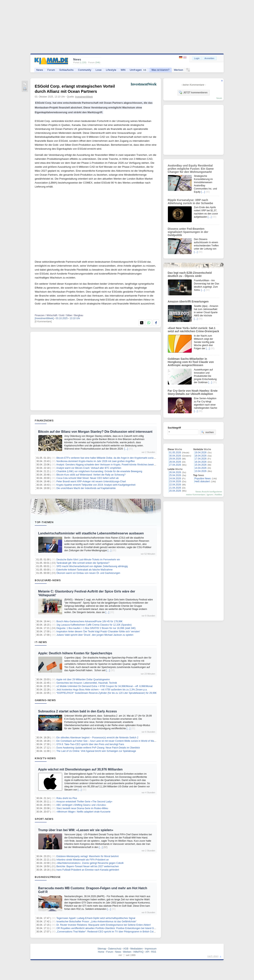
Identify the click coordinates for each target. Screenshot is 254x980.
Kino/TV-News (45, 758)
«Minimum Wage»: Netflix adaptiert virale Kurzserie (83, 812)
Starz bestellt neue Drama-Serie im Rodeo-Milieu (82, 808)
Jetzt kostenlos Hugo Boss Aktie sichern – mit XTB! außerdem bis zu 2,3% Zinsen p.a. (102, 690)
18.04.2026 (201, 456)
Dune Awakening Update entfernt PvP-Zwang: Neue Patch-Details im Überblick (98, 748)
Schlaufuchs (66, 70)
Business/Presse (48, 877)
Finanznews (44, 420)
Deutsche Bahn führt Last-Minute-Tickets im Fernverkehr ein (88, 560)
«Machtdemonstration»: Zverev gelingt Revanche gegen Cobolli (90, 863)
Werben (178, 70)
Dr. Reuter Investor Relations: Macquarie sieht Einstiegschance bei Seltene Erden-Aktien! (104, 925)
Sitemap (102, 949)
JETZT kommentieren (193, 92)
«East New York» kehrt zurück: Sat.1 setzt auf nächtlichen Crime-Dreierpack (193, 330)
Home (101, 952)
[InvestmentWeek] (44, 318)
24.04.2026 (175, 479)
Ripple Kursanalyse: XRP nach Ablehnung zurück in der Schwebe (190, 202)
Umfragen (138, 70)
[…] (126, 449)
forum (219, 98)
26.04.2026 (175, 472)
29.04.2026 (175, 459)
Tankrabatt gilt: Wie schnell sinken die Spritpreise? (83, 563)
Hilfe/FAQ (138, 952)
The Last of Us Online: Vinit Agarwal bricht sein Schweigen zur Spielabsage (96, 751)
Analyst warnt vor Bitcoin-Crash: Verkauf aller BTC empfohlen (89, 468)
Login (197, 58)
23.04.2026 (175, 481)
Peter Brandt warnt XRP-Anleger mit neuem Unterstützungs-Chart (91, 481)
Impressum (151, 949)
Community (85, 70)
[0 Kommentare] (43, 322)
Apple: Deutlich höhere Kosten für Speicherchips (75, 653)
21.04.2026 (175, 488)
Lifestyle (111, 70)
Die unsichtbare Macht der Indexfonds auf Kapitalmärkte (86, 488)
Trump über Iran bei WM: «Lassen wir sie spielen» (76, 830)
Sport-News (44, 819)
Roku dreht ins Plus (67, 798)
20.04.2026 (175, 491)
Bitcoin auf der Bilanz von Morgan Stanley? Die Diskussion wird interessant (95, 432)
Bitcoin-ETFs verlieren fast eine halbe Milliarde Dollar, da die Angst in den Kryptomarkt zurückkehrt (108, 458)
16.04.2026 (201, 462)
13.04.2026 (201, 471)
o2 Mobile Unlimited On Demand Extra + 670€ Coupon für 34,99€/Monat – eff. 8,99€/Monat (104, 686)
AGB (126, 949)
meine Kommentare (195, 495)
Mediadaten (137, 949)
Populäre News (203, 479)
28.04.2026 (175, 462)
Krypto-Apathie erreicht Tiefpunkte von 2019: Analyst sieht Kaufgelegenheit (96, 485)
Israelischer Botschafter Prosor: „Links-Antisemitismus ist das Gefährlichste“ (96, 922)
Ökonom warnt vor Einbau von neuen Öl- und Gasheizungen (88, 573)
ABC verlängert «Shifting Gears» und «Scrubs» (81, 805)
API (147, 952)
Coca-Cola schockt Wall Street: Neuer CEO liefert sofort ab (88, 478)
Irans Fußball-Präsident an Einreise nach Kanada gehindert (88, 870)
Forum (51, 70)
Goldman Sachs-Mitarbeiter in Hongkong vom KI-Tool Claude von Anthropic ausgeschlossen (191, 362)
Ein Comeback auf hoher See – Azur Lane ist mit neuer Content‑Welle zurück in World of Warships (108, 741)
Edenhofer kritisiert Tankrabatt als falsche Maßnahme (84, 570)
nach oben (213, 956)
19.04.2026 (201, 453)
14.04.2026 (201, 468)
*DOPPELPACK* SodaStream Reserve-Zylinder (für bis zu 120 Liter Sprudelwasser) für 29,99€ (106, 693)
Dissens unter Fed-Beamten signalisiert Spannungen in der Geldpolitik (188, 232)
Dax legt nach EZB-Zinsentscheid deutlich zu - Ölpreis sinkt (190, 274)
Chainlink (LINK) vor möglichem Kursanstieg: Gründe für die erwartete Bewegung (99, 471)
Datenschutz (115, 949)
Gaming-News (45, 700)
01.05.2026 (175, 453)
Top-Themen (44, 522)
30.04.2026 (175, 456)
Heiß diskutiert (202, 481)
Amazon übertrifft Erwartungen (188, 301)
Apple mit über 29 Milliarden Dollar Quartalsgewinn (83, 679)
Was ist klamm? (160, 70)
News (40, 70)
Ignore (210, 495)
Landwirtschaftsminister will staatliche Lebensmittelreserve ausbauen (91, 533)
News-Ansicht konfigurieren (209, 492)
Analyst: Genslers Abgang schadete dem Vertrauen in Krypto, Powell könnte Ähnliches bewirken (107, 465)
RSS (154, 952)
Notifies (218, 495)
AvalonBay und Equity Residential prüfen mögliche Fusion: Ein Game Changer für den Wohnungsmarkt (191, 169)
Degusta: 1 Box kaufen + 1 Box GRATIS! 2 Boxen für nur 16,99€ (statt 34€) (96, 628)
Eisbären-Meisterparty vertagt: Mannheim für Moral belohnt (87, 856)
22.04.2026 (175, 485)
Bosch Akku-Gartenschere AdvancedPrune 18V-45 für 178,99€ (89, 621)
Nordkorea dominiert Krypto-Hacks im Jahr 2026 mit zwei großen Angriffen (96, 461)
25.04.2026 (175, 475)
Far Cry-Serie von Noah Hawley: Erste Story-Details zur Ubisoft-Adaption (193, 392)
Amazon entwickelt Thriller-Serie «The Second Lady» (84, 802)
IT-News (41, 642)
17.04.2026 (201, 459)
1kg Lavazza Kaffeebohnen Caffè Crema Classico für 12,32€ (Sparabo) (94, 625)
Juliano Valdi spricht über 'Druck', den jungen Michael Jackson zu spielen (95, 635)
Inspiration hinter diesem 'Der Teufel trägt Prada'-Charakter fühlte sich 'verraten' (98, 632)
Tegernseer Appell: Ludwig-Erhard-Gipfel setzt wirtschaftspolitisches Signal (96, 918)
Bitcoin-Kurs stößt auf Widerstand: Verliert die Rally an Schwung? (91, 475)
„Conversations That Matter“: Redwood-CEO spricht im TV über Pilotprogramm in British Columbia (108, 932)
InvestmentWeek (84, 97)
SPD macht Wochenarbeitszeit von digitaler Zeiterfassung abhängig (92, 566)
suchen (207, 432)
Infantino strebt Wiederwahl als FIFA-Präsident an (83, 860)
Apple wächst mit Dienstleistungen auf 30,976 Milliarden (80, 769)
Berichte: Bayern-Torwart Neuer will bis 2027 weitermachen (88, 866)
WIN (123, 70)
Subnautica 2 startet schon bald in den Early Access (77, 711)
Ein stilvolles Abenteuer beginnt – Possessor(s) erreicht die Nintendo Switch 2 (97, 738)
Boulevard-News (48, 580)
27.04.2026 (175, 465)
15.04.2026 (201, 465)
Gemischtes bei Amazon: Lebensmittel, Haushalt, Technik (87, 683)
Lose (99, 70)
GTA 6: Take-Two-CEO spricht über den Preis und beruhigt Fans (90, 744)
